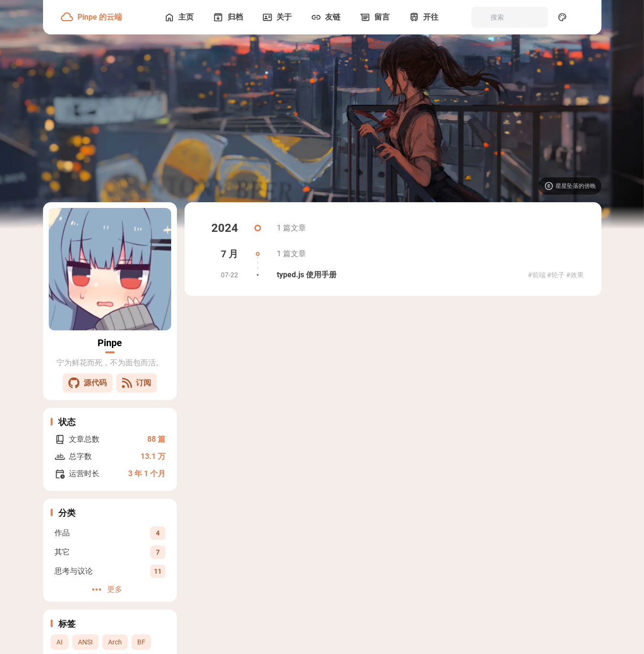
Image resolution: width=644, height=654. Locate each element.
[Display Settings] (562, 17)
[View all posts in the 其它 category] (110, 552)
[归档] (227, 17)
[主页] (178, 17)
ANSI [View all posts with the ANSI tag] (85, 642)
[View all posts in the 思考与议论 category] (110, 571)
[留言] (373, 17)
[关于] (276, 17)
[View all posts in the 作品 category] (110, 533)
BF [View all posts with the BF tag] (141, 642)
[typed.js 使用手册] (393, 275)
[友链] (325, 17)
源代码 (87, 383)
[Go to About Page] (110, 269)
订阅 (136, 383)
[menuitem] (583, 17)
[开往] (423, 17)
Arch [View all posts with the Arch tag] (115, 642)
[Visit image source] (570, 186)
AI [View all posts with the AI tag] (60, 642)
